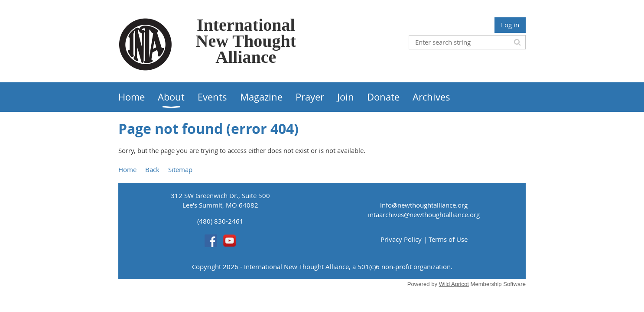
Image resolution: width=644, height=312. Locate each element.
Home (127, 169)
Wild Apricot (454, 284)
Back (152, 169)
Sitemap (180, 169)
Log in (510, 25)
